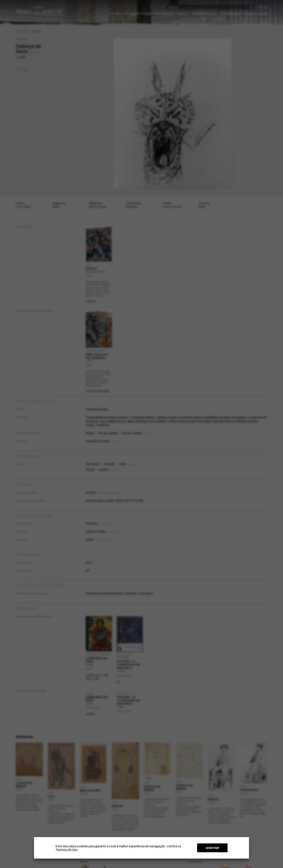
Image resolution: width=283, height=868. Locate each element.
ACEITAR (212, 848)
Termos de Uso (67, 850)
